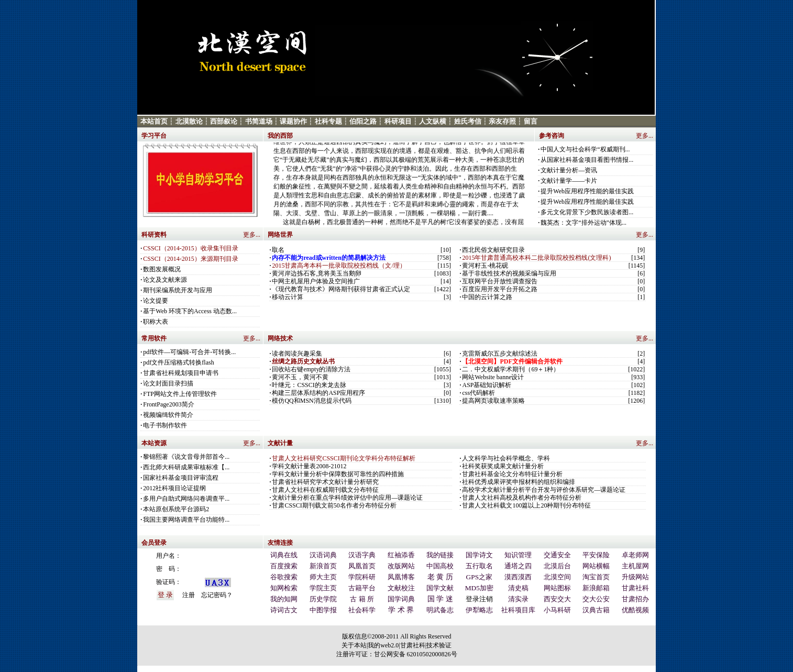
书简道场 (259, 121)
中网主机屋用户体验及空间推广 (316, 281)
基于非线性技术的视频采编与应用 (509, 273)
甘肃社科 (413, 645)
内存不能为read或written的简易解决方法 (328, 258)
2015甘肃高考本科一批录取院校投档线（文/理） (339, 266)
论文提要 (156, 301)
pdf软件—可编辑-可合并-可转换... (189, 352)
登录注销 (479, 599)
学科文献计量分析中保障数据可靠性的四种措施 (338, 474)
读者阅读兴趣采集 (297, 354)
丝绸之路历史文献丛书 (303, 361)
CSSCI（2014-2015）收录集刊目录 (190, 248)
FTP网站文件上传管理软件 (180, 394)
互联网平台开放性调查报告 (500, 281)
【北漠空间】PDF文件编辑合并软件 (512, 361)
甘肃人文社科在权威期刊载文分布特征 (325, 490)
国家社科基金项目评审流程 (181, 478)
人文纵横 (433, 121)
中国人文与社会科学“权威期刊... (585, 149)
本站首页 (154, 121)
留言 (531, 121)
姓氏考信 (468, 121)
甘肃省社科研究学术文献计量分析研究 (325, 482)
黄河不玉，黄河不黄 (300, 377)
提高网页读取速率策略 (493, 401)
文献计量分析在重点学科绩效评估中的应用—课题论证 (347, 498)
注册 (189, 595)
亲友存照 (502, 121)
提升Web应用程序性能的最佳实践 (587, 191)
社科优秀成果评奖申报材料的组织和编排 (519, 482)
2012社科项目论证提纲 (174, 488)
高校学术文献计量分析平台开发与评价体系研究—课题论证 (544, 490)
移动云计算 (288, 297)
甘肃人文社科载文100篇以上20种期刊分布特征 (526, 505)
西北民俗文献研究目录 (493, 250)
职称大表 (156, 322)
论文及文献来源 (165, 280)
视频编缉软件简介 (168, 415)
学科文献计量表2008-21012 (309, 466)
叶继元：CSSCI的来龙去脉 (309, 385)
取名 (278, 250)
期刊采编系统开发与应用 (178, 290)
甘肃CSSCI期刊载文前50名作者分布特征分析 (334, 505)
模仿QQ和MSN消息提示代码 (311, 401)
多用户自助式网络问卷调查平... (186, 499)
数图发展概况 (162, 269)
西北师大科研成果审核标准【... (186, 467)
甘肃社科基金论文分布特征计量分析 (512, 474)
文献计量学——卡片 (569, 181)
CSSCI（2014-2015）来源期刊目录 (190, 259)
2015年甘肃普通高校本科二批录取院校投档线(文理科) (536, 258)
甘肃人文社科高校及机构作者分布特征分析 (522, 498)
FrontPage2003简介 (168, 404)
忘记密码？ (217, 595)
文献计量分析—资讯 (569, 170)
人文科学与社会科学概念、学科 (506, 458)
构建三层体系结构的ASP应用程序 (318, 393)
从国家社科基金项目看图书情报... (587, 160)
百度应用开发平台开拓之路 (500, 289)
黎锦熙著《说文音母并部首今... (186, 457)
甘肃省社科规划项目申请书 (181, 373)
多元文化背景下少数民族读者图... (587, 212)
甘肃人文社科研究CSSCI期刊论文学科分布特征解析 (343, 458)
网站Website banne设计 (493, 377)
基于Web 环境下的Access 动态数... (190, 311)
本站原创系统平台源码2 (176, 509)
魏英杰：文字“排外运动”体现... (583, 223)
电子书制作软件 (165, 425)
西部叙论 (224, 121)
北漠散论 (189, 121)
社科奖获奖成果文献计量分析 (503, 466)
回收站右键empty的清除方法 (311, 369)
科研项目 (398, 121)
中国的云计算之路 (487, 297)
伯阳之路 (363, 121)
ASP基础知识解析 (487, 385)
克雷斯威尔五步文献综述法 (500, 354)
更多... (645, 136)
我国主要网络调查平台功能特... (186, 520)
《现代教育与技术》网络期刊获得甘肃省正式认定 (341, 289)
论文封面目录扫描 (168, 383)
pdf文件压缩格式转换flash (178, 362)
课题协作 (293, 121)
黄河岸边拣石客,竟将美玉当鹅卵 (317, 273)
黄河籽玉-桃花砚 (485, 266)
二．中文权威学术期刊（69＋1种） (511, 369)
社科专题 (328, 121)
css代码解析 (478, 393)
